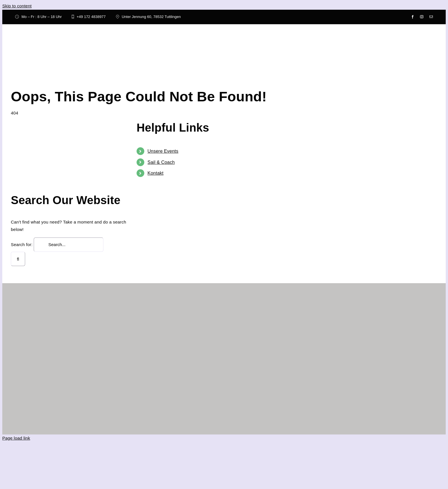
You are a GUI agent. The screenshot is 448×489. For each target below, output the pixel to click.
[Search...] (69, 245)
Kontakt (155, 173)
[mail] (431, 17)
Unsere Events (163, 151)
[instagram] (422, 17)
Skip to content (17, 6)
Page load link (16, 438)
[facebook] (413, 17)
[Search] (18, 259)
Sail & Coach (161, 162)
